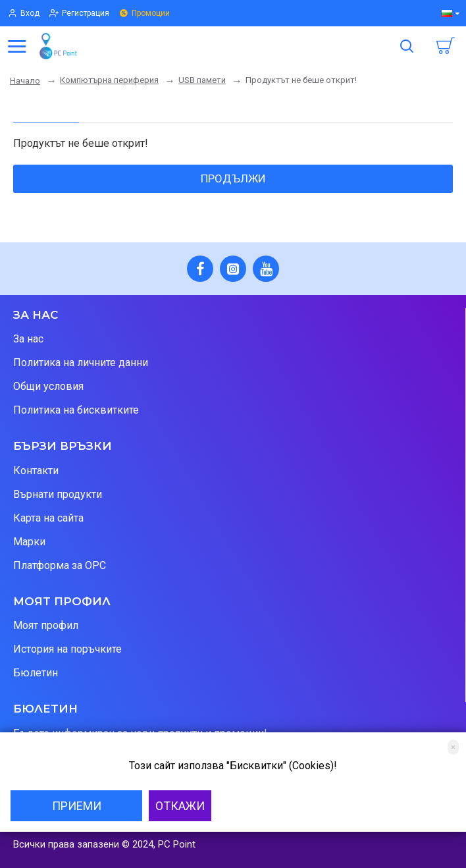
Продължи (233, 178)
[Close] (453, 747)
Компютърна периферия (109, 80)
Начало (25, 81)
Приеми (77, 806)
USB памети (202, 80)
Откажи (180, 806)
